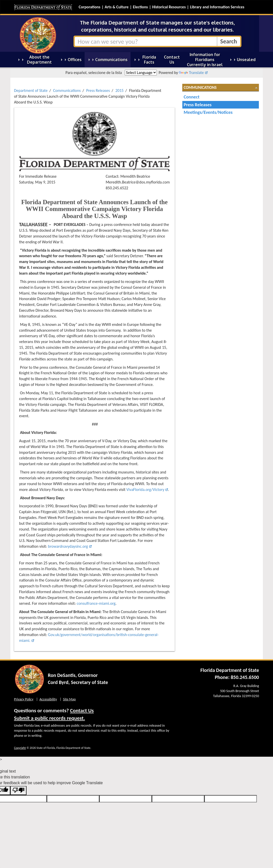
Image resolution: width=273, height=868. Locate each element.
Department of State (31, 90)
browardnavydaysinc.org (68, 546)
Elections (140, 7)
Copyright (20, 748)
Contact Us (82, 711)
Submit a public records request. (50, 718)
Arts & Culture (117, 7)
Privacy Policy (24, 699)
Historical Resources (169, 7)
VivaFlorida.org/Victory (145, 490)
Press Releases (98, 90)
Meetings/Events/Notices (208, 112)
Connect (192, 97)
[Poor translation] (18, 791)
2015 (119, 90)
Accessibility (48, 699)
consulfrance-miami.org (96, 603)
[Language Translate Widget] (141, 73)
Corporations (90, 7)
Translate (191, 73)
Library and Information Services (217, 7)
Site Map (69, 699)
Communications (67, 90)
